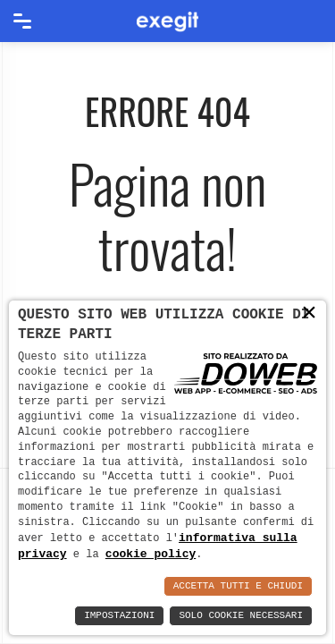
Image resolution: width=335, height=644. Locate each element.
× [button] (309, 312)
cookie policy (151, 554)
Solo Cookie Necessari (241, 616)
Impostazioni (119, 616)
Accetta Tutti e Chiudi (238, 586)
